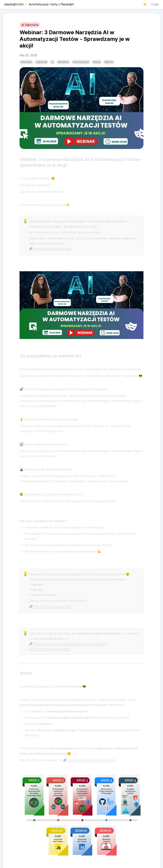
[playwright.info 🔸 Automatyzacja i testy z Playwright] (39, 4)
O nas (155, 4)
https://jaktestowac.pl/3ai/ (52, 249)
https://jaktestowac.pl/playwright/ (91, 760)
